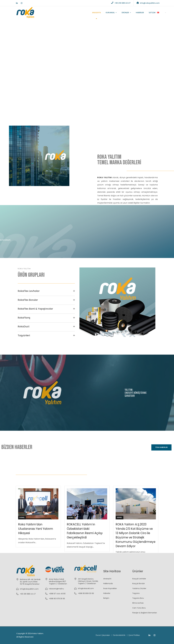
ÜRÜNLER (125, 13)
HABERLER (140, 13)
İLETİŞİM (152, 13)
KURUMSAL (110, 13)
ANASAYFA (96, 13)
